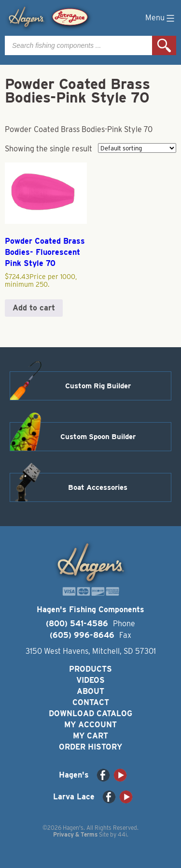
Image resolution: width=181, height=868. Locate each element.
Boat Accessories (98, 487)
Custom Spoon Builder (98, 437)
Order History (90, 747)
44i (122, 834)
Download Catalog (90, 714)
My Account (90, 725)
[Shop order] (137, 148)
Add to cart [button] (34, 308)
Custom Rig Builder (98, 386)
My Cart (90, 736)
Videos (90, 680)
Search (164, 45)
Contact (91, 702)
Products (90, 669)
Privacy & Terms (75, 834)
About (90, 691)
